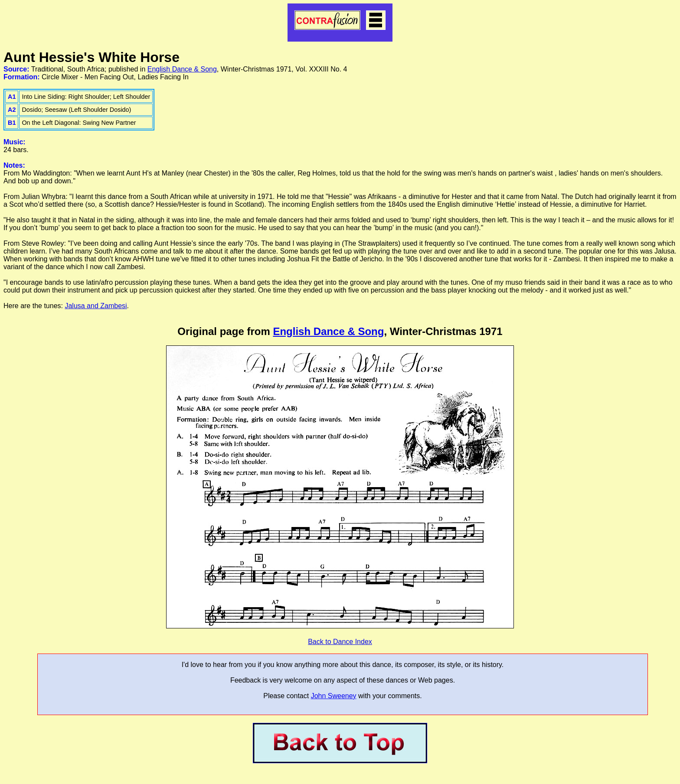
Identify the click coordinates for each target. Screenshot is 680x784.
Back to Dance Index (340, 642)
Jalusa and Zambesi (96, 306)
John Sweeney (334, 696)
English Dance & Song (182, 69)
